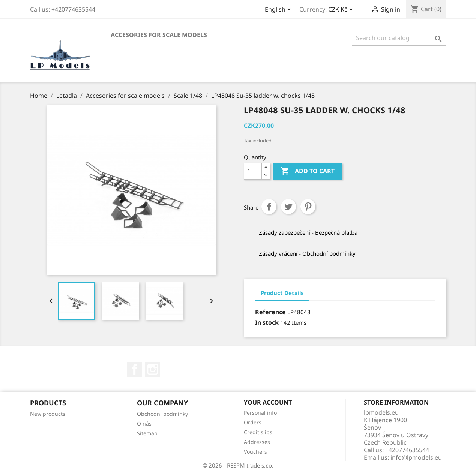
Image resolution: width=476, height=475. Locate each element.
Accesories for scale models (159, 35)
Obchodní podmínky (162, 414)
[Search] (399, 38)
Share (269, 207)
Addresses (257, 442)
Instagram (153, 369)
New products (48, 414)
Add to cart (308, 171)
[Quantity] (253, 171)
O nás (144, 423)
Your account (268, 402)
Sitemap (147, 433)
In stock (267, 322)
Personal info (260, 413)
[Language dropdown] (279, 10)
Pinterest (308, 207)
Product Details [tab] (282, 293)
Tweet (288, 207)
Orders (253, 422)
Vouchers (255, 452)
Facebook (135, 369)
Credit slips (258, 432)
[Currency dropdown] (342, 10)
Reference (270, 312)
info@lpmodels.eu (416, 457)
